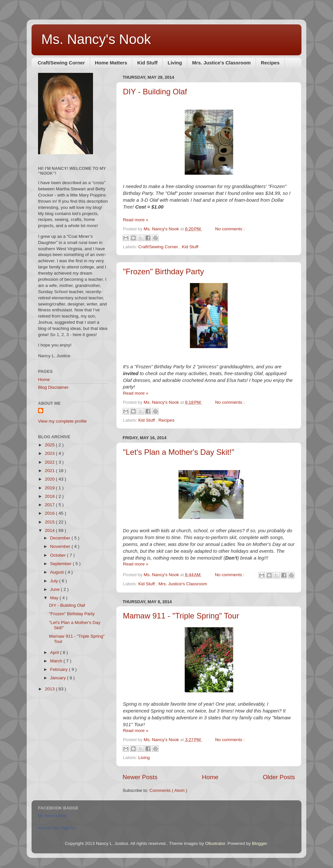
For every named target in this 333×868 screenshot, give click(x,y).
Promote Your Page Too (57, 828)
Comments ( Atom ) (168, 790)
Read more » (136, 220)
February (60, 669)
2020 (50, 479)
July (55, 581)
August (58, 572)
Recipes (270, 63)
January (59, 678)
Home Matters (111, 63)
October (59, 555)
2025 (50, 445)
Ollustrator (215, 843)
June (55, 589)
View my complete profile (62, 421)
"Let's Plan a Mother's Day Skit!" (179, 452)
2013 (50, 689)
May (55, 598)
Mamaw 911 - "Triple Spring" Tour (181, 616)
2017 (50, 505)
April (55, 652)
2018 (50, 496)
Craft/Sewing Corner (61, 63)
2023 (50, 453)
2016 (50, 513)
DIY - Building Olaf (155, 92)
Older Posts (279, 777)
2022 (50, 462)
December (61, 538)
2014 (50, 530)
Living (175, 63)
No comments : (230, 229)
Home (210, 777)
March (57, 661)
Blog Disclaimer (53, 387)
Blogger (260, 843)
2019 (50, 488)
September (61, 564)
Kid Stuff (147, 63)
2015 (50, 522)
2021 (50, 471)
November (61, 546)
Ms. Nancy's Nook (96, 39)
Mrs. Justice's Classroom (221, 63)
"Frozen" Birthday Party (163, 271)
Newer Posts (140, 777)
